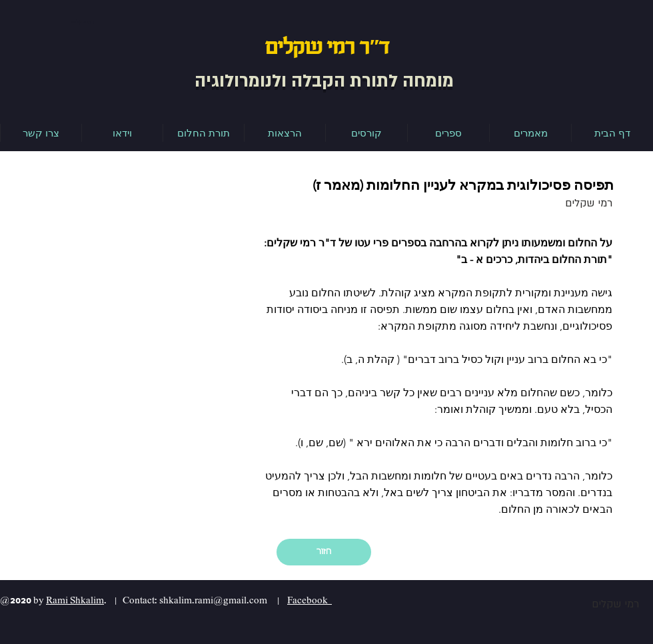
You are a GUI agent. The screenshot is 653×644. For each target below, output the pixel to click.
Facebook (310, 600)
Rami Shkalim (75, 600)
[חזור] (324, 552)
